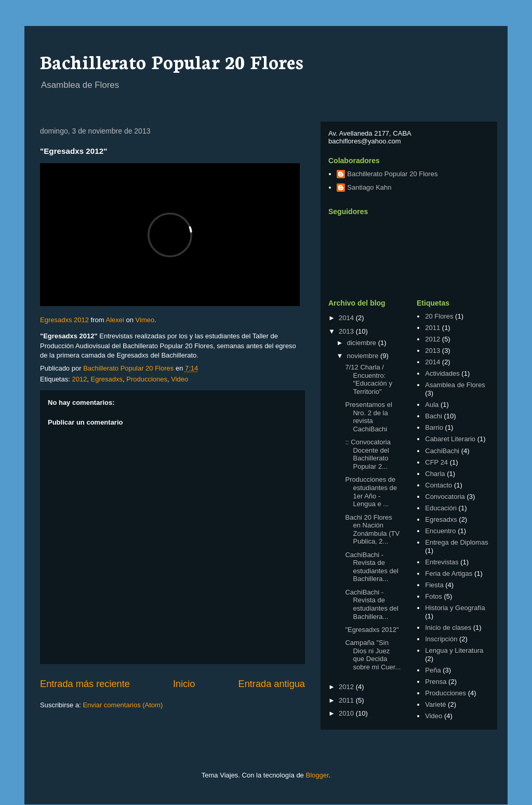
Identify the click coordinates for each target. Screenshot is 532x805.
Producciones (147, 379)
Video (179, 379)
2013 (347, 331)
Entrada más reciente (85, 684)
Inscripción (441, 639)
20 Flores (439, 316)
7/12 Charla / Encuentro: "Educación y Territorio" (368, 379)
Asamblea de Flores (455, 385)
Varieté (435, 704)
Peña (433, 670)
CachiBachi (442, 451)
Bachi (434, 416)
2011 (347, 700)
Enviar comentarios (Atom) (123, 705)
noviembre (364, 356)
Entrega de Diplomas (456, 542)
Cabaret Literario (450, 439)
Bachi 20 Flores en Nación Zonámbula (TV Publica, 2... (372, 530)
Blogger (317, 775)
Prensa (436, 682)
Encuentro (440, 531)
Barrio (434, 427)
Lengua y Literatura (454, 650)
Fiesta (434, 585)
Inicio (184, 684)
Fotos (434, 596)
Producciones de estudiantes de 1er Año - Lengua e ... (371, 492)
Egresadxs (107, 379)
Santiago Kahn (369, 187)
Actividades (442, 373)
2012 (79, 379)
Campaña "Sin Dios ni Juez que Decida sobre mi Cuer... (373, 655)
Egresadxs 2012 (64, 320)
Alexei (115, 320)
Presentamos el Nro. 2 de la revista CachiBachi (368, 417)
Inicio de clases (448, 628)
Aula (432, 405)
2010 (347, 713)
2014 (347, 318)
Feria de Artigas (449, 573)
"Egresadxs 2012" (372, 630)
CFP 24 (436, 462)
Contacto (438, 485)
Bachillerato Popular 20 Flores (172, 61)
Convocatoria (445, 497)
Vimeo (145, 320)
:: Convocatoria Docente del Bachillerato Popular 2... (368, 454)
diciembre (363, 343)
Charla (435, 474)
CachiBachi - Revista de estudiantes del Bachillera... (371, 567)
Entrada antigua (272, 684)
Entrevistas (442, 562)
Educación (441, 508)
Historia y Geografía (455, 608)
